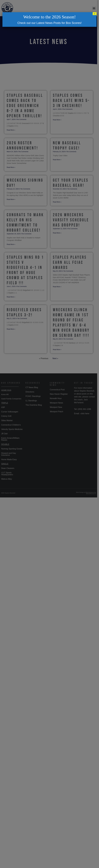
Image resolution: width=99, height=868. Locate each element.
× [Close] (95, 14)
